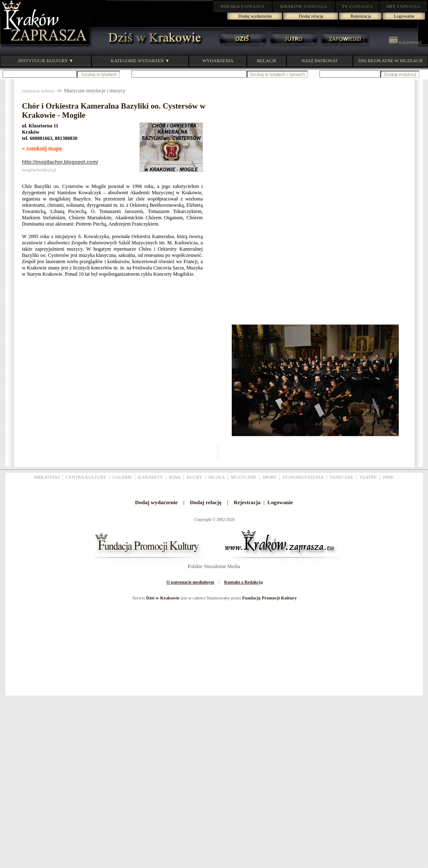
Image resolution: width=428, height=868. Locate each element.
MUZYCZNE (244, 477)
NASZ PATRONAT (320, 61)
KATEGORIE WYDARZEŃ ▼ (140, 61)
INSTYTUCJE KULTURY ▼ (46, 61)
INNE (388, 477)
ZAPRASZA (243, 6)
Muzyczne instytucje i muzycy (95, 91)
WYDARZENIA (218, 61)
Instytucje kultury (38, 91)
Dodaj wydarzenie (255, 16)
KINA (175, 477)
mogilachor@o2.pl (39, 170)
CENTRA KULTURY (86, 477)
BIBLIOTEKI (47, 477)
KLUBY (195, 477)
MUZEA (217, 477)
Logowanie (404, 16)
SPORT (269, 477)
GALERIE (122, 477)
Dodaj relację (311, 16)
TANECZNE (341, 477)
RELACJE (267, 61)
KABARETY (151, 477)
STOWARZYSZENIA (303, 477)
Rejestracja (361, 16)
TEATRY (368, 477)
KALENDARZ (405, 43)
